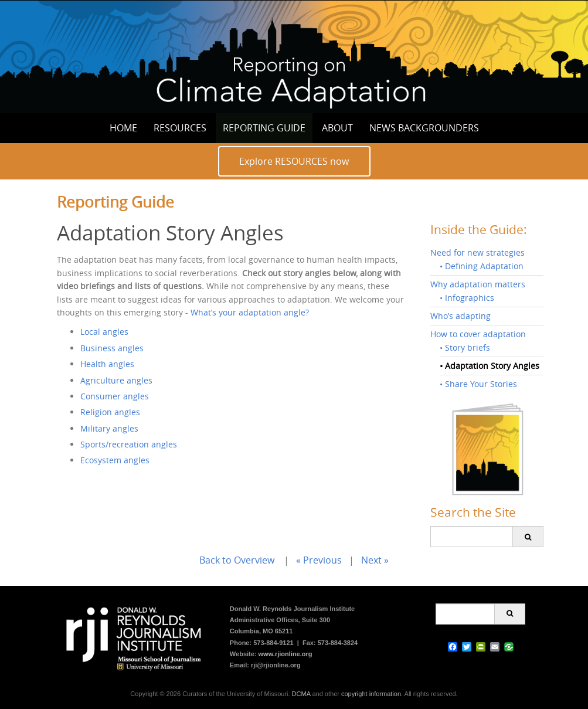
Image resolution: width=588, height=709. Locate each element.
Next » (375, 560)
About (337, 128)
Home (123, 128)
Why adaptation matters (478, 284)
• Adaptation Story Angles (490, 366)
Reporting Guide (264, 128)
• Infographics (467, 298)
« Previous (319, 560)
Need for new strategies (477, 252)
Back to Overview (237, 560)
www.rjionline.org (285, 654)
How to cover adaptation (478, 334)
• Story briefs (465, 347)
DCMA (301, 694)
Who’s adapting (460, 316)
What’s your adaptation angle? (250, 312)
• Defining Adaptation (482, 266)
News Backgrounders (424, 128)
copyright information (371, 694)
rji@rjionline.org (276, 665)
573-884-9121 (273, 643)
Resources (180, 128)
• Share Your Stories (478, 384)
